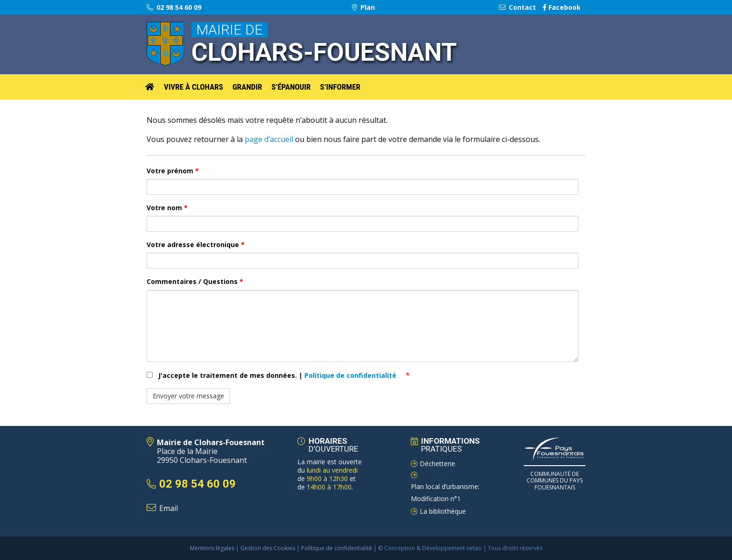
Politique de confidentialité (351, 375)
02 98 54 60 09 (174, 7)
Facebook (562, 7)
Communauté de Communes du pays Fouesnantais (555, 481)
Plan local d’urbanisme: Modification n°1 (445, 493)
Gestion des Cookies (268, 548)
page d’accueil (268, 139)
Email (169, 508)
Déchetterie (437, 464)
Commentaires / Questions (195, 281)
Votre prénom (173, 171)
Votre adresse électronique (196, 245)
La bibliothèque (443, 511)
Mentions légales (212, 548)
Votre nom (167, 208)
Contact (517, 7)
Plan (363, 7)
